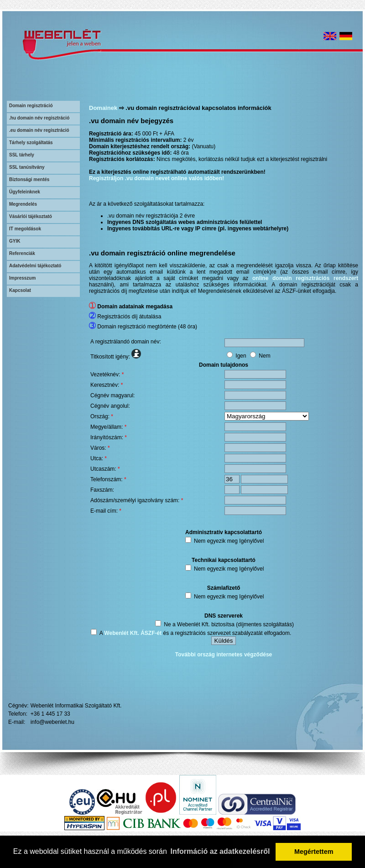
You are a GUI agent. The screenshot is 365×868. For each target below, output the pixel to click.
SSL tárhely (22, 155)
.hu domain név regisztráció (39, 118)
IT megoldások (25, 229)
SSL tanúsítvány (27, 167)
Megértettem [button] (314, 852)
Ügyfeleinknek (25, 192)
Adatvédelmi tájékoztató (35, 266)
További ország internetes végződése (224, 655)
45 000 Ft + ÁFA (154, 134)
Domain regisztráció (31, 106)
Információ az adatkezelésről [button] (220, 851)
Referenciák (22, 253)
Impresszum (22, 278)
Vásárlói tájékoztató (31, 216)
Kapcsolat (20, 290)
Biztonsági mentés (29, 179)
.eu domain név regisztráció (39, 130)
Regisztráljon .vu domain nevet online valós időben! (156, 178)
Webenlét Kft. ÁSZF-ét (133, 633)
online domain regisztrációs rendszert (305, 278)
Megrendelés (23, 204)
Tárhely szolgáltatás (31, 143)
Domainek (103, 108)
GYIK (15, 241)
